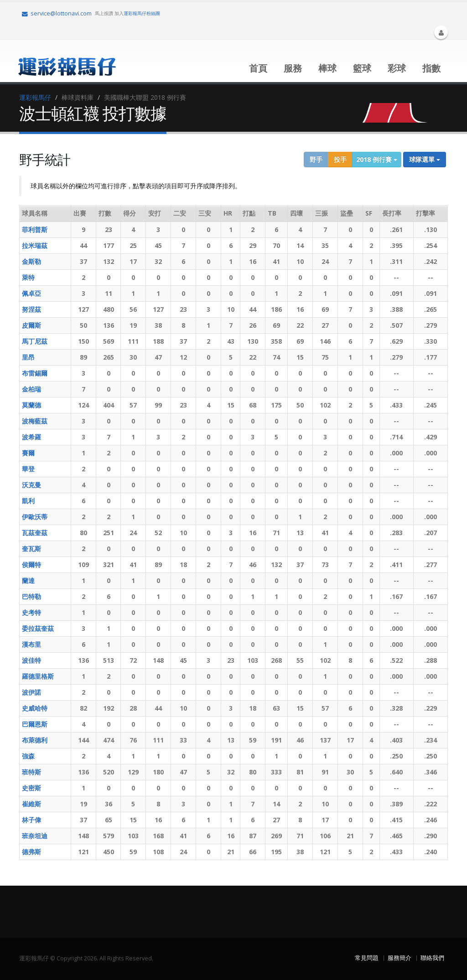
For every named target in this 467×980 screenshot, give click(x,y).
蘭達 (28, 580)
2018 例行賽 (377, 159)
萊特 (28, 277)
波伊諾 (31, 692)
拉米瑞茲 (35, 245)
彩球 (397, 68)
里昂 (28, 357)
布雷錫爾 (35, 373)
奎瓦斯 (31, 549)
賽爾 (28, 453)
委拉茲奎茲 (38, 628)
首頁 (258, 68)
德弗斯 (31, 852)
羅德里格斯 (38, 676)
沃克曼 (31, 485)
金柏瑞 (31, 389)
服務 (293, 68)
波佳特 (31, 660)
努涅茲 (31, 309)
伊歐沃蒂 (35, 517)
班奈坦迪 (35, 836)
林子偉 (31, 820)
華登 (28, 469)
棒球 (327, 68)
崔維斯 (31, 804)
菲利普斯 (35, 230)
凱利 (28, 501)
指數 (431, 68)
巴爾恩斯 (35, 724)
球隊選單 (425, 159)
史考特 (31, 612)
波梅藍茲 (35, 421)
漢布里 (31, 644)
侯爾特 (31, 565)
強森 (28, 756)
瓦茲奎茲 (35, 533)
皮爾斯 (31, 325)
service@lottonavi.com (57, 13)
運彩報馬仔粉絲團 (142, 13)
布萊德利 (35, 740)
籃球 (362, 68)
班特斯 (31, 772)
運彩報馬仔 (35, 97)
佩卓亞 (31, 293)
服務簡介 (400, 958)
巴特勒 (31, 596)
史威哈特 (35, 708)
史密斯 (31, 788)
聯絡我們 (432, 958)
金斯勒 (31, 261)
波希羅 (31, 437)
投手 (340, 159)
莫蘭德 (31, 405)
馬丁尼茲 (35, 341)
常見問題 (367, 958)
